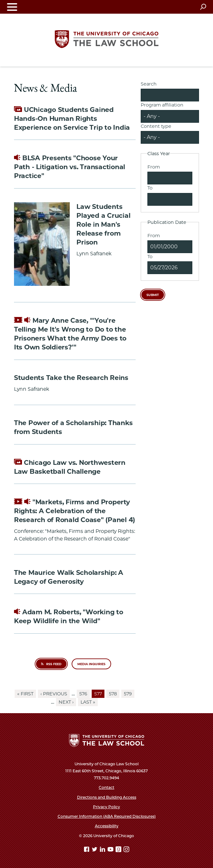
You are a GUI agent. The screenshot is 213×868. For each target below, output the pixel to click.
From (154, 167)
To (150, 188)
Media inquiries (91, 664)
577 (99, 694)
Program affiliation (162, 105)
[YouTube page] (111, 850)
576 (85, 693)
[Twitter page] (95, 850)
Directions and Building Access (107, 797)
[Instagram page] (126, 850)
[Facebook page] (87, 850)
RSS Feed (51, 664)
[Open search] (203, 7)
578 (114, 693)
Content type (156, 126)
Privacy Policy (106, 807)
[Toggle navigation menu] (12, 7)
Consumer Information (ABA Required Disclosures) (107, 816)
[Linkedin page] (103, 850)
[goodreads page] (119, 850)
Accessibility (107, 826)
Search (149, 84)
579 (129, 693)
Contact (106, 787)
